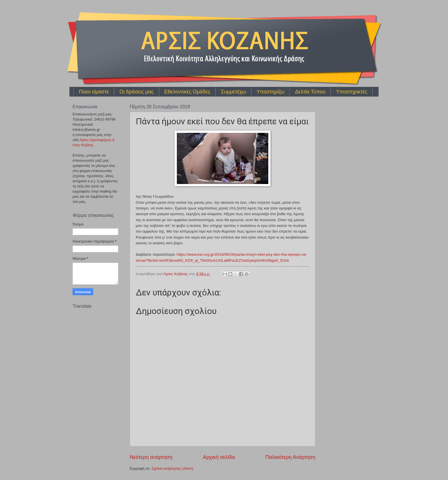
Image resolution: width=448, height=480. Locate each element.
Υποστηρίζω (270, 92)
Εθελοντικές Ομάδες (187, 92)
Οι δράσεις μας (137, 92)
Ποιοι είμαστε (94, 92)
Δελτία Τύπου (310, 92)
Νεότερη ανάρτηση (151, 457)
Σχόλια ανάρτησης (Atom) (172, 468)
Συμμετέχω (233, 92)
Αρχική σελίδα (219, 457)
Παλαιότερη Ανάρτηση (290, 457)
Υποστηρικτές (352, 92)
